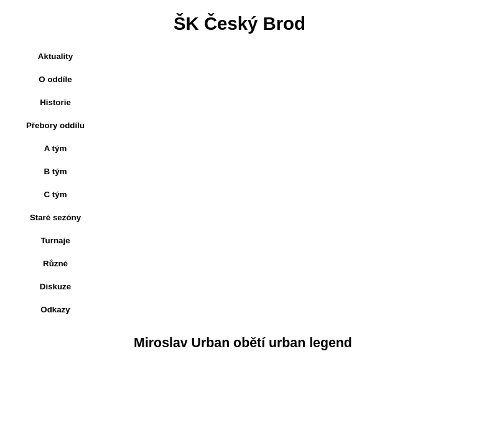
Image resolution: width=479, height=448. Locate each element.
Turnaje (55, 240)
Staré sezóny (55, 217)
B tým (55, 171)
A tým (56, 148)
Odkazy (55, 310)
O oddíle (55, 79)
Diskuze (55, 287)
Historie (55, 102)
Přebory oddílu (55, 125)
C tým (55, 194)
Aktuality (55, 56)
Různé (55, 264)
